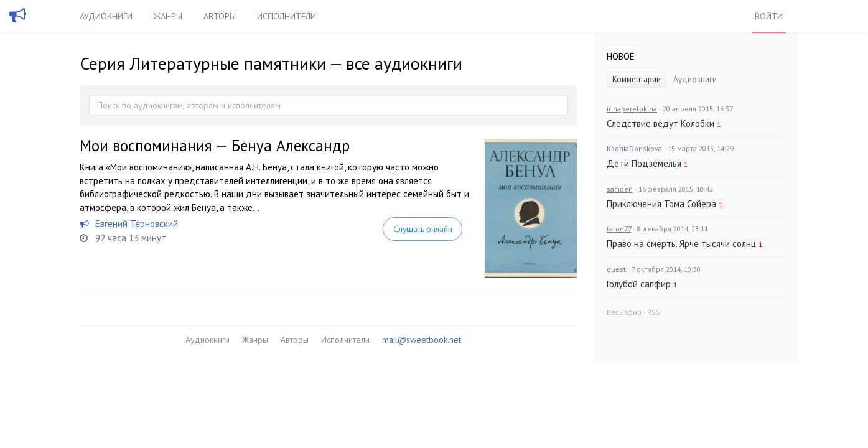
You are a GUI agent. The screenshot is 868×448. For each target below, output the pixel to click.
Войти (769, 16)
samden (620, 189)
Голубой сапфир (639, 284)
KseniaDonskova (634, 148)
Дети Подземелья (644, 163)
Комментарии (637, 79)
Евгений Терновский (137, 224)
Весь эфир (624, 312)
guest (616, 269)
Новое (621, 56)
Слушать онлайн (422, 229)
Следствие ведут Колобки (660, 124)
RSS (654, 312)
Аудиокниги (106, 16)
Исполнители (287, 16)
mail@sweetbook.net (422, 340)
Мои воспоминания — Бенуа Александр (215, 146)
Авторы (220, 16)
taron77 (619, 229)
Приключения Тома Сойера (661, 204)
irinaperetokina (632, 109)
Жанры (168, 16)
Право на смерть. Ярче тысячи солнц (681, 244)
